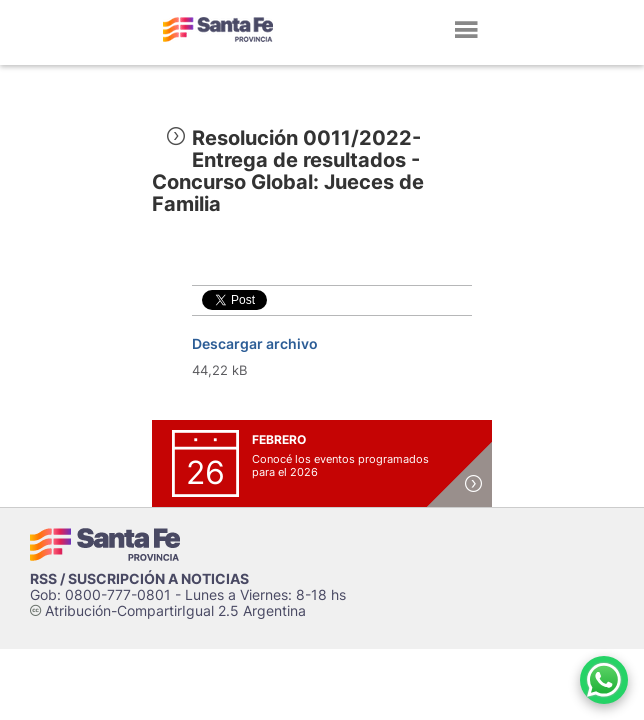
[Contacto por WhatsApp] (604, 680)
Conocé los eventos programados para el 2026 (340, 465)
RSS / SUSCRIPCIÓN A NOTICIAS (139, 578)
